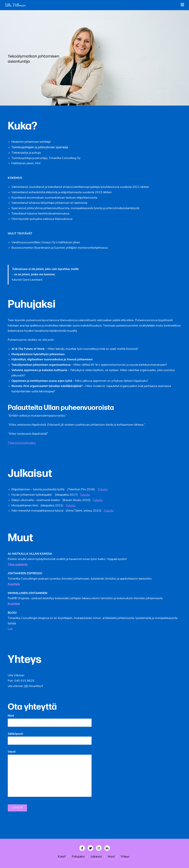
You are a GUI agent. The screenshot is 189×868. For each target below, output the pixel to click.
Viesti (50, 774)
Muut (111, 857)
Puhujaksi (78, 857)
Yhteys (125, 857)
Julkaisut (96, 857)
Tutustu (103, 490)
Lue (10, 629)
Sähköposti (50, 737)
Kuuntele (14, 604)
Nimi (50, 719)
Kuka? (62, 857)
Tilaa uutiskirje (18, 565)
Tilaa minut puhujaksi (22, 443)
